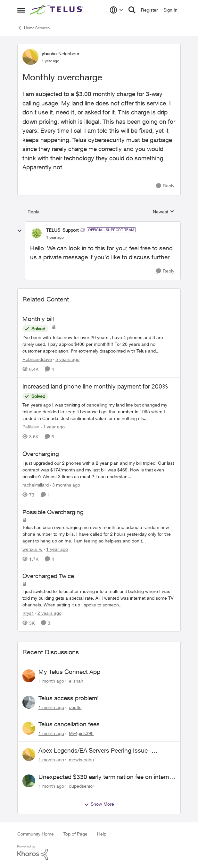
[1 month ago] (51, 681)
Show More (99, 804)
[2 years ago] (48, 613)
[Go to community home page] (57, 10)
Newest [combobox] (164, 212)
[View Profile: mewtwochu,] (29, 755)
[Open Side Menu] (21, 10)
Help (102, 834)
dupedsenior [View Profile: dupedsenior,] (82, 786)
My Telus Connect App (69, 672)
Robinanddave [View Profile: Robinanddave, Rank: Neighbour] (37, 359)
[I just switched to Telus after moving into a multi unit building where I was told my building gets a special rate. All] (99, 598)
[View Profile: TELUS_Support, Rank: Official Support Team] (37, 233)
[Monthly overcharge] (55, 237)
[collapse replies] (20, 231)
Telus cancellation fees (69, 724)
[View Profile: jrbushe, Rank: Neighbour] (30, 57)
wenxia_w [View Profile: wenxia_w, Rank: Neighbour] (33, 549)
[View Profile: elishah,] (29, 676)
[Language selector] (116, 10)
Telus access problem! (69, 698)
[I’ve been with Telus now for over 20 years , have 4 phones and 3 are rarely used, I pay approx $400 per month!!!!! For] (99, 344)
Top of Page (75, 834)
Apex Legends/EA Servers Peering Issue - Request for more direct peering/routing (95, 751)
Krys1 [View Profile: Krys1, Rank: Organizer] (28, 613)
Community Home (36, 834)
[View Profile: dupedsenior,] (29, 781)
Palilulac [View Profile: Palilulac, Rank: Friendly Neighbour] (31, 427)
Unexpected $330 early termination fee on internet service (106, 777)
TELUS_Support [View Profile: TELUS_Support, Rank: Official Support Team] (62, 230)
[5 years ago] (66, 359)
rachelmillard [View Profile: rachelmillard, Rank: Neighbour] (36, 485)
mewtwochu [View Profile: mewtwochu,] (81, 760)
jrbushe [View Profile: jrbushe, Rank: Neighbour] (49, 54)
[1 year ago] (53, 427)
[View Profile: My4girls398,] (29, 728)
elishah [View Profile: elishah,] (76, 681)
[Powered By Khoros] (99, 853)
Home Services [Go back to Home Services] (33, 28)
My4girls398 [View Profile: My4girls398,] (81, 733)
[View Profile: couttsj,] (29, 702)
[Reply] (165, 186)
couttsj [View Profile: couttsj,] (76, 707)
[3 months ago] (65, 485)
